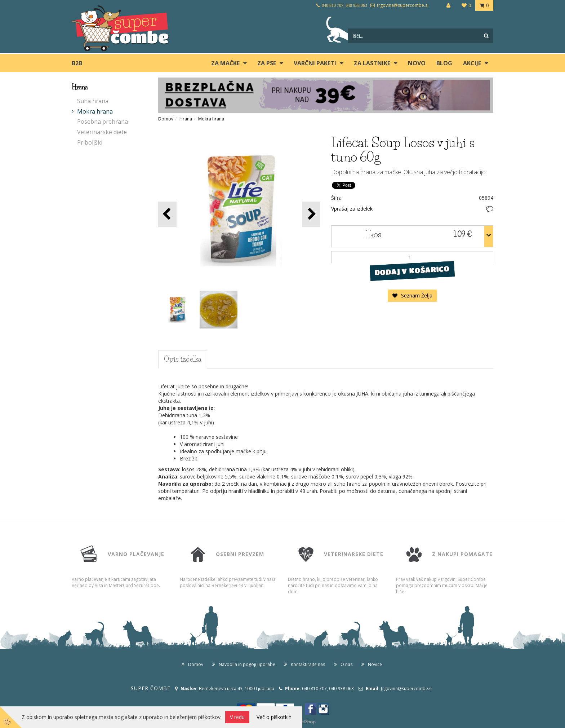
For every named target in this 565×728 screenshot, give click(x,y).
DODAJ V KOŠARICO (412, 271)
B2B (77, 63)
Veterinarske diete (102, 132)
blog (444, 63)
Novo (417, 63)
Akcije (472, 63)
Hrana (186, 119)
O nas (346, 664)
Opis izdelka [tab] (183, 359)
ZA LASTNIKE (372, 63)
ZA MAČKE (225, 63)
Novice (375, 664)
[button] (311, 214)
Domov (166, 119)
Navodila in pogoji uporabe (247, 664)
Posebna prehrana (103, 122)
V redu (237, 717)
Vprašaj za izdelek (352, 209)
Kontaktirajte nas (308, 664)
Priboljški (90, 142)
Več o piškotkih (274, 717)
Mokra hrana (95, 111)
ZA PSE (267, 63)
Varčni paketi (315, 63)
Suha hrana (93, 101)
